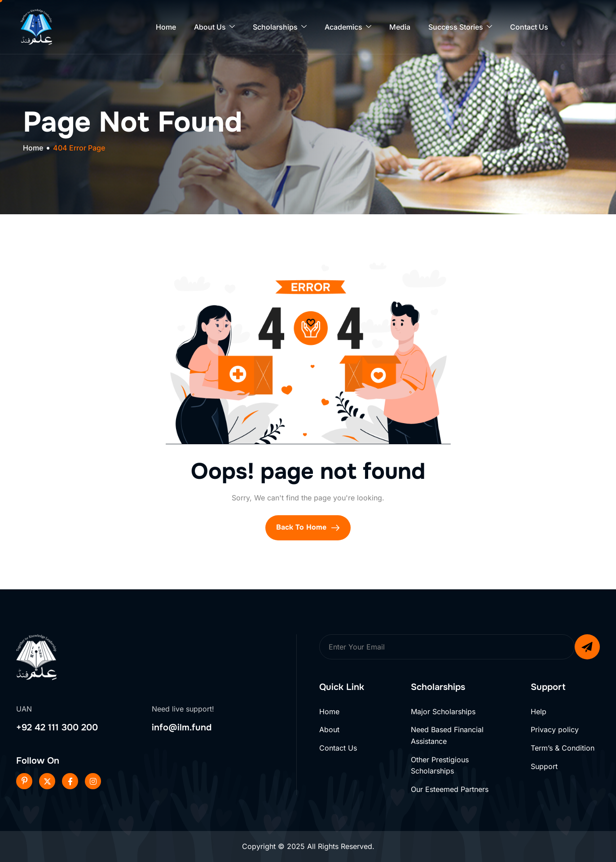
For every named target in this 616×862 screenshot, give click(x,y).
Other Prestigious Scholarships (440, 765)
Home (166, 27)
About (329, 729)
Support (544, 766)
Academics (348, 27)
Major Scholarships (443, 712)
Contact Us (529, 27)
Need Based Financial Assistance (447, 735)
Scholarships (280, 27)
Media (400, 27)
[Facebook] (70, 781)
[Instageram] (93, 781)
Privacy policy (555, 729)
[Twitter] (47, 781)
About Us (214, 27)
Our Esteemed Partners (450, 789)
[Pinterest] (24, 781)
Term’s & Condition (563, 748)
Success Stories (460, 27)
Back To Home (308, 527)
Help (539, 712)
